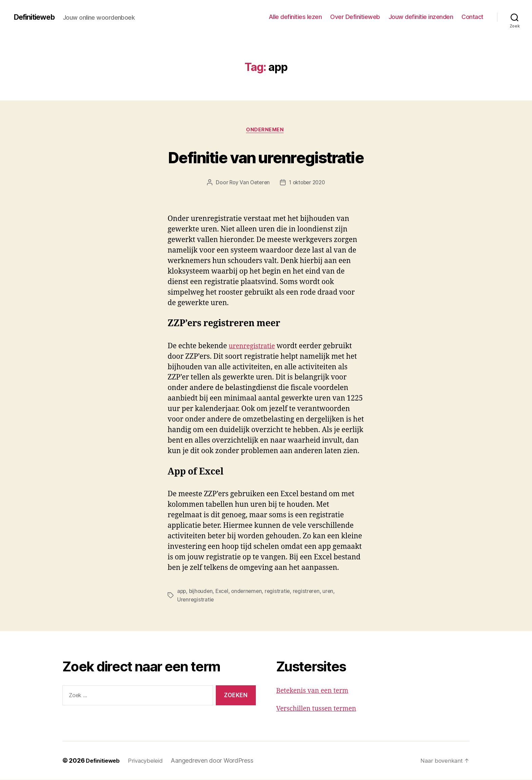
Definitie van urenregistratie (266, 157)
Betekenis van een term (316, 691)
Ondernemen (266, 131)
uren (334, 592)
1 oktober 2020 (308, 184)
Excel (224, 592)
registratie (282, 592)
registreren (311, 592)
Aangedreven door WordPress (217, 761)
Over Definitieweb (355, 17)
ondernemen (250, 592)
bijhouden (202, 592)
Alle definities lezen (295, 17)
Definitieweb (37, 17)
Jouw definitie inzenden (421, 17)
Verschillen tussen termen (320, 709)
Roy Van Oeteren (248, 184)
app (182, 592)
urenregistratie (254, 347)
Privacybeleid (149, 761)
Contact (472, 17)
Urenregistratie (196, 600)
